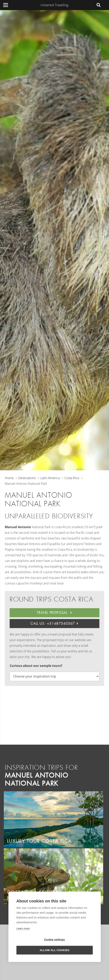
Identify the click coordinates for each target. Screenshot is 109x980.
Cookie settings (55, 940)
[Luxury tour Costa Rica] (53, 794)
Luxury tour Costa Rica (39, 841)
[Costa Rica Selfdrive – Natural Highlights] (53, 851)
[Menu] (6, 5)
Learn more (23, 928)
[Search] (99, 5)
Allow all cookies (54, 950)
